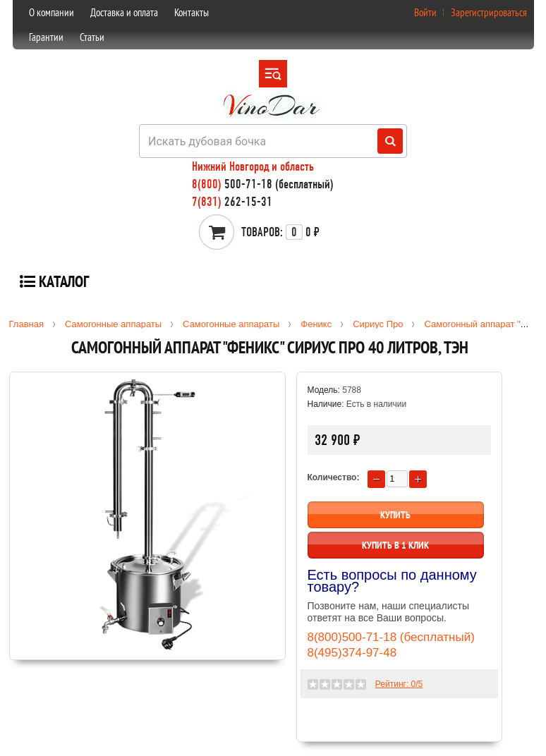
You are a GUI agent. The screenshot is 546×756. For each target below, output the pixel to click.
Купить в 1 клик (395, 545)
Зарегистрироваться (489, 12)
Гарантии (46, 37)
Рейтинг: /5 (399, 684)
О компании (51, 12)
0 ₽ (280, 232)
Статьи (92, 37)
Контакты (192, 12)
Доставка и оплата (124, 12)
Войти (425, 12)
